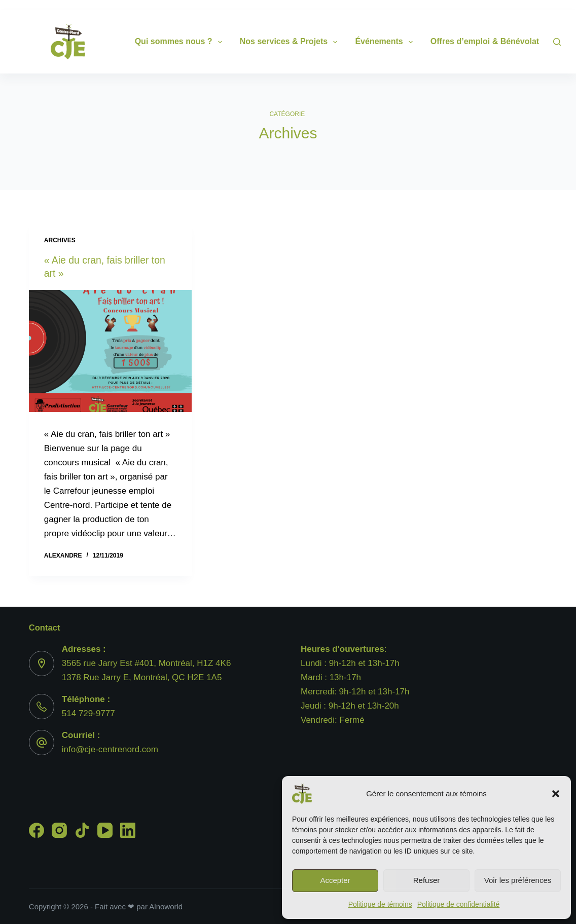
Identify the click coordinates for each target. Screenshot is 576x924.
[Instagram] (59, 830)
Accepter (335, 880)
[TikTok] (82, 830)
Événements (386, 42)
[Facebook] (37, 830)
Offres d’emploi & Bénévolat (492, 42)
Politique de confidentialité (459, 904)
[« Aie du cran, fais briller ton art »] (110, 351)
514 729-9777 (88, 713)
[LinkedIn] (128, 830)
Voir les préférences (518, 880)
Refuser (427, 880)
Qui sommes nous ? (181, 42)
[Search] (557, 42)
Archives (60, 240)
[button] (556, 794)
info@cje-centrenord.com (110, 749)
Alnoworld (166, 907)
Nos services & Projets (291, 42)
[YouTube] (105, 830)
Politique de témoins (380, 904)
